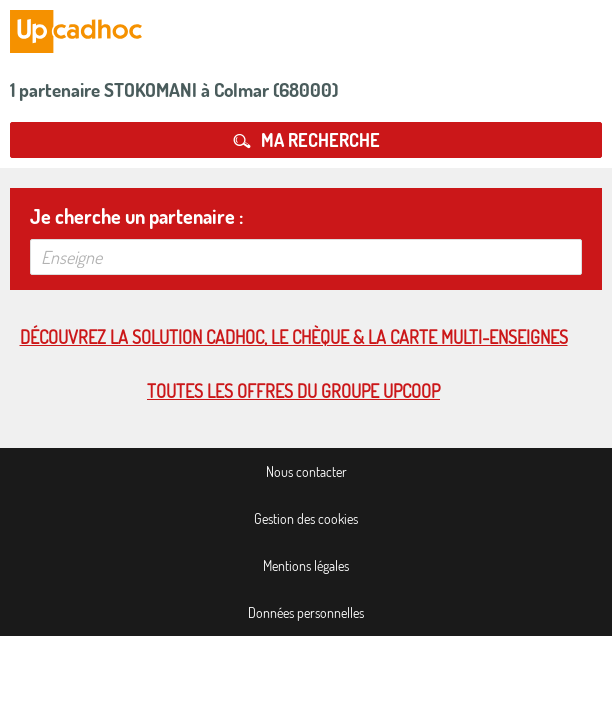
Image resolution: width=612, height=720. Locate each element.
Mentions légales (306, 565)
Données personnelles (306, 612)
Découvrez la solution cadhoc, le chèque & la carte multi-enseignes (294, 337)
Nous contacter (306, 471)
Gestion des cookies (306, 518)
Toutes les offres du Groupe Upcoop (293, 391)
